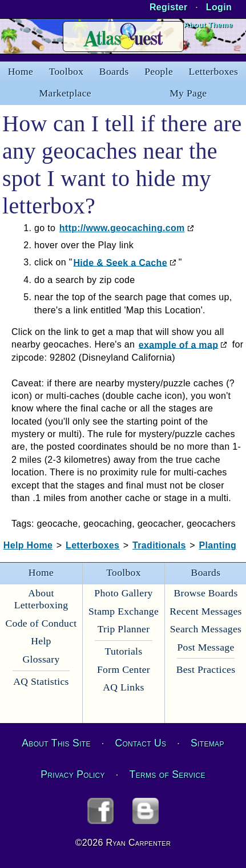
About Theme (208, 25)
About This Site (56, 743)
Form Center (124, 669)
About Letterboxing (41, 599)
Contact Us (140, 743)
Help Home (28, 545)
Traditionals (159, 545)
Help (41, 641)
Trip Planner (124, 629)
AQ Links (123, 687)
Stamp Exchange (124, 611)
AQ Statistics (41, 681)
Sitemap (207, 743)
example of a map (178, 344)
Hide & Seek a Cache (120, 262)
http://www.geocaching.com (122, 228)
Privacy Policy (73, 774)
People (159, 71)
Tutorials (124, 651)
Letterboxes (214, 71)
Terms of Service (168, 774)
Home (21, 71)
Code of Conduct (41, 623)
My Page (188, 93)
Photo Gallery (123, 593)
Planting (218, 545)
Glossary (41, 659)
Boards (114, 71)
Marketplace (65, 93)
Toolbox (66, 71)
